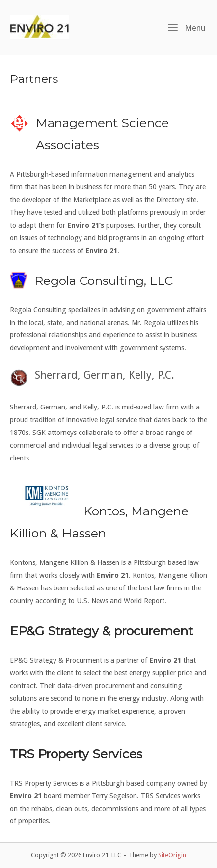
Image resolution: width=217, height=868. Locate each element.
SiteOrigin (172, 855)
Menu (187, 27)
